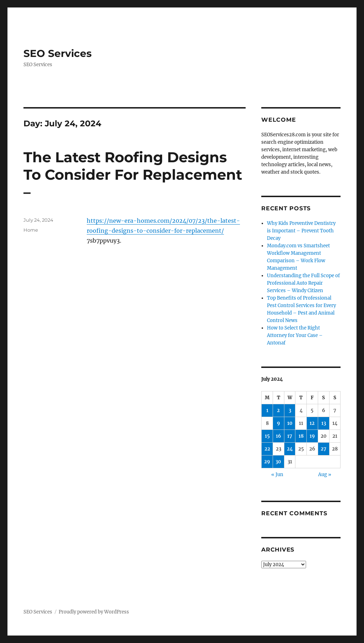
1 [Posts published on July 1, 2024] (267, 410)
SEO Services (58, 53)
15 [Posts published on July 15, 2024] (267, 436)
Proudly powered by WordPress (94, 612)
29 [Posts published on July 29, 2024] (267, 462)
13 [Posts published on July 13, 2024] (324, 423)
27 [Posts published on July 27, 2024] (323, 449)
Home (31, 230)
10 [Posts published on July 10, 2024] (290, 423)
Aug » (325, 475)
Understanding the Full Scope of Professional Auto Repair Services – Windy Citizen (303, 283)
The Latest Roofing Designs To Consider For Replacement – (133, 175)
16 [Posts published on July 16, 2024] (279, 436)
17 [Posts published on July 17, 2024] (290, 436)
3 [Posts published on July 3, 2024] (290, 410)
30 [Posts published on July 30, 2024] (278, 462)
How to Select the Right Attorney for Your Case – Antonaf (295, 335)
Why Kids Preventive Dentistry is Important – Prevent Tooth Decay (301, 231)
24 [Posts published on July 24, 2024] (290, 449)
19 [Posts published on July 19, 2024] (312, 436)
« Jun (277, 475)
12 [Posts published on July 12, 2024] (312, 423)
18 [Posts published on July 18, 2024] (301, 436)
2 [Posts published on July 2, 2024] (278, 410)
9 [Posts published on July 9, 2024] (279, 423)
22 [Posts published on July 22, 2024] (267, 449)
